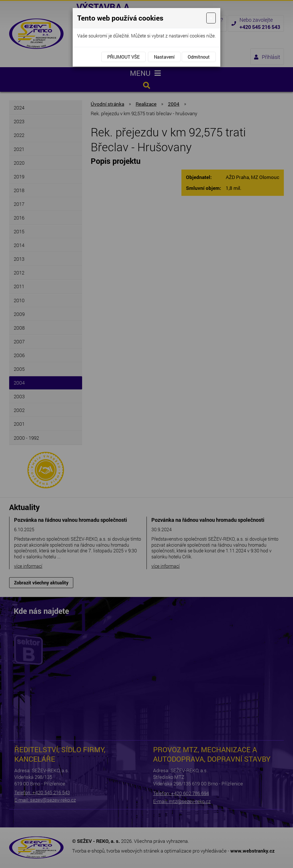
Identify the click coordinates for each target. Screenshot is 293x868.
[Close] (211, 18)
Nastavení (164, 57)
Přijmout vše (123, 57)
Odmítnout (199, 57)
